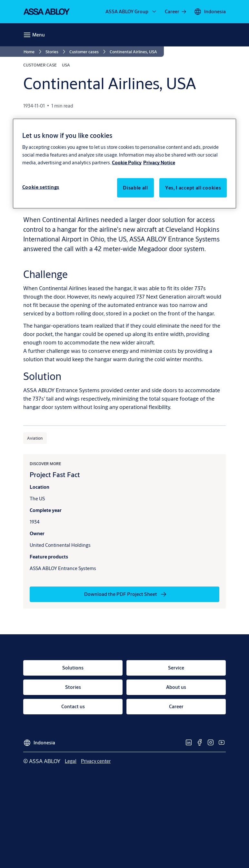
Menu (39, 35)
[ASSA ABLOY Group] (131, 12)
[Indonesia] (210, 12)
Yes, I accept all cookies (193, 187)
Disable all (135, 187)
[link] (176, 12)
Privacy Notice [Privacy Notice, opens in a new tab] (159, 162)
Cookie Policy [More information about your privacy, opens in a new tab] (127, 162)
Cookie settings (41, 187)
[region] (125, 163)
